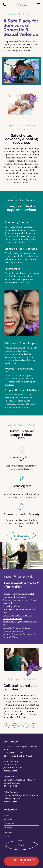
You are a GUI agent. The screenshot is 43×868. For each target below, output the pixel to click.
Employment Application (15, 597)
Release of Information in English (19, 594)
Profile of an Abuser (12, 619)
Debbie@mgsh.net (12, 798)
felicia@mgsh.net (12, 783)
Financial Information (13, 631)
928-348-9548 (10, 770)
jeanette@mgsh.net (13, 767)
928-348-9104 (10, 786)
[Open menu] (39, 5)
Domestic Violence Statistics (16, 628)
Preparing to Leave (12, 606)
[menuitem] (21, 815)
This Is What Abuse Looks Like (17, 615)
